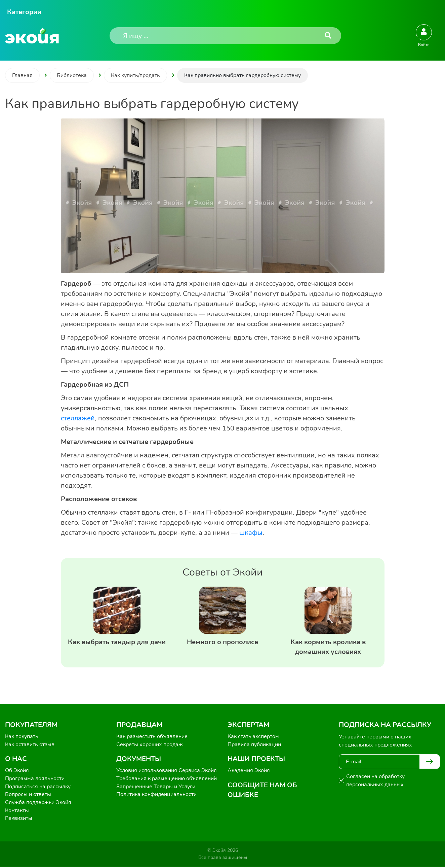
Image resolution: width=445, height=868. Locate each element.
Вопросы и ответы (28, 795)
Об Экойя (17, 771)
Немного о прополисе (222, 642)
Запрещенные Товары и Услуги (156, 787)
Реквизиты (19, 820)
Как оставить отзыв (30, 745)
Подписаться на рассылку (38, 787)
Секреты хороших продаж (150, 745)
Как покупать (22, 737)
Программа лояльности (35, 779)
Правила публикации (254, 745)
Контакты (17, 811)
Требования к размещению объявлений (167, 779)
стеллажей (78, 418)
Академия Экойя (249, 771)
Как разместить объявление (152, 737)
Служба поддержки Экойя (38, 803)
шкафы (251, 533)
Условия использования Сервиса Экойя (167, 771)
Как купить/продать (135, 75)
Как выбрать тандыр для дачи (117, 642)
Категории (24, 12)
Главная (22, 75)
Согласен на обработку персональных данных (375, 780)
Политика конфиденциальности (156, 795)
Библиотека (72, 75)
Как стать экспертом (253, 737)
